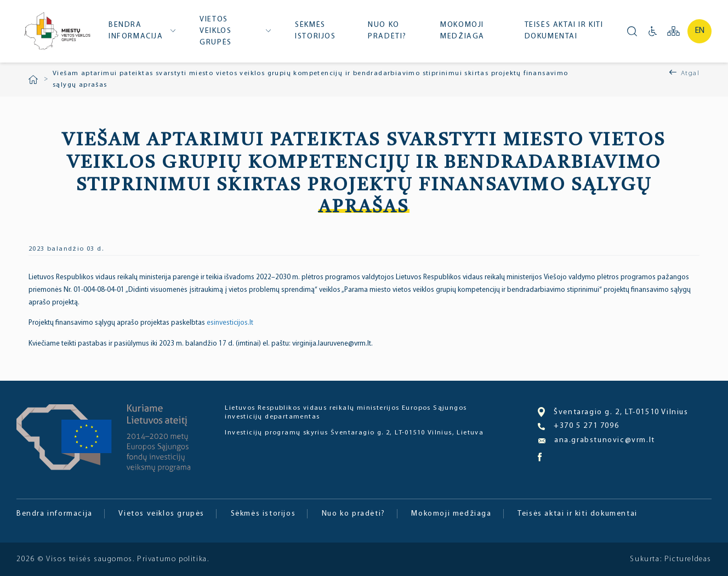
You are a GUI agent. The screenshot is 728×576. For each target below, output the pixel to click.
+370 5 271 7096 (578, 426)
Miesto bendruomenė (56, 32)
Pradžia (33, 80)
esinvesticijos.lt (230, 323)
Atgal (690, 74)
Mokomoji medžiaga (462, 31)
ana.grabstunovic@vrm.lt (596, 440)
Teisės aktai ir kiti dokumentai (564, 31)
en (700, 31)
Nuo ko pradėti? (387, 31)
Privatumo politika (172, 559)
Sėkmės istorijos (315, 31)
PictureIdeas (688, 559)
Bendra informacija (136, 31)
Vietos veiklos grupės (216, 31)
